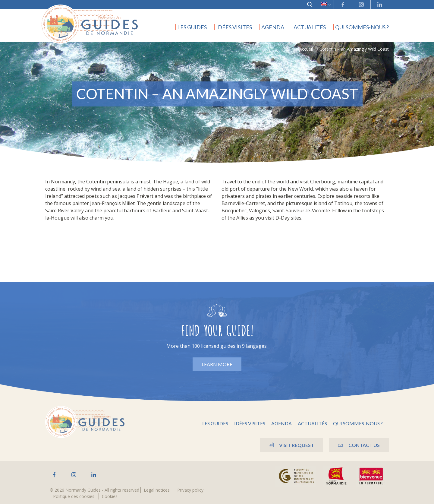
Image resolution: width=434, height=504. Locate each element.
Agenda (273, 27)
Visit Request (291, 445)
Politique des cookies (74, 496)
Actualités (310, 27)
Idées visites (234, 27)
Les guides (192, 27)
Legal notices (157, 490)
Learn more (217, 364)
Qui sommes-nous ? (362, 27)
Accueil (306, 49)
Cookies (110, 496)
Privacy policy (190, 490)
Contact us (359, 445)
